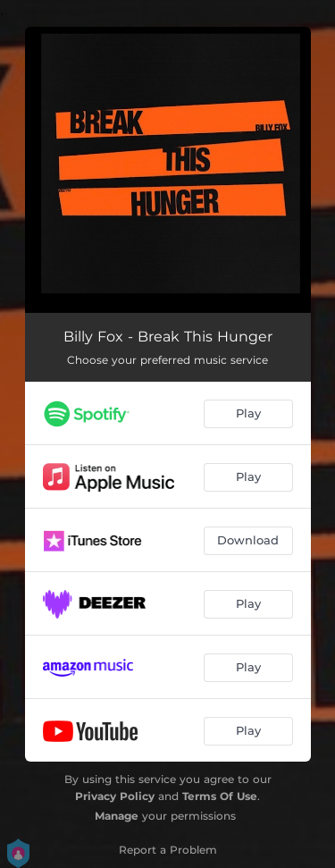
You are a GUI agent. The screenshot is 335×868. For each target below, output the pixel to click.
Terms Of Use (220, 796)
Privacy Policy (115, 796)
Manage (117, 816)
